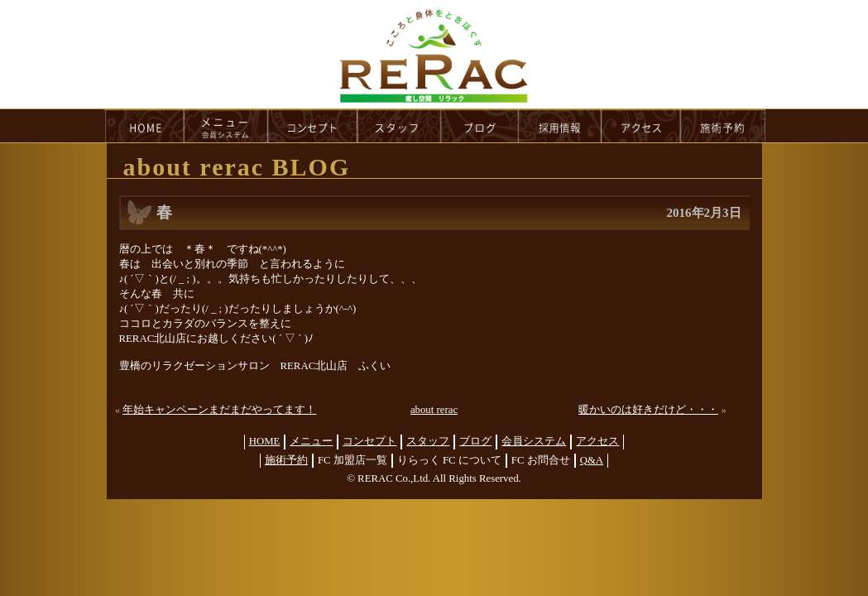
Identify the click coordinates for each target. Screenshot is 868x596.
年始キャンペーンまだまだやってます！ (219, 410)
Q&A (592, 460)
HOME (144, 126)
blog (480, 126)
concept (313, 126)
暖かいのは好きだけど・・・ (648, 410)
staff (399, 126)
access (641, 126)
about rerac (434, 410)
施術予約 (286, 460)
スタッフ (428, 441)
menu (226, 126)
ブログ (475, 441)
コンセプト (369, 441)
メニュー (311, 441)
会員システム (534, 441)
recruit (561, 126)
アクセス (597, 441)
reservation (723, 126)
